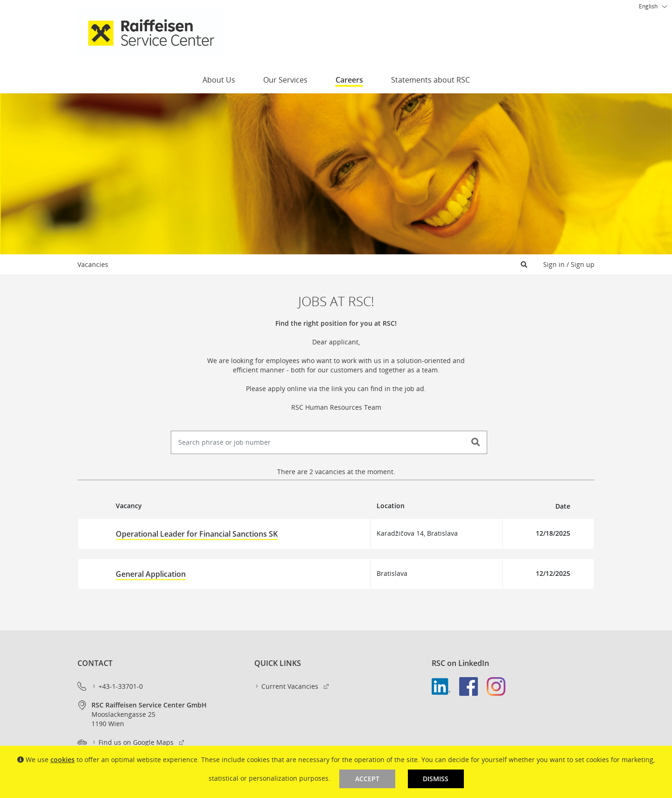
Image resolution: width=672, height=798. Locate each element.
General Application (151, 574)
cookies (63, 759)
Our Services (285, 80)
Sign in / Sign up (569, 264)
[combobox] (649, 7)
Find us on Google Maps (133, 742)
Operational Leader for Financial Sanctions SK (197, 534)
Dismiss (436, 779)
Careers (349, 80)
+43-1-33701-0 (117, 686)
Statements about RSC (430, 80)
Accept (367, 779)
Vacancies (93, 264)
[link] (445, 691)
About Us (219, 80)
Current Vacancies (286, 686)
